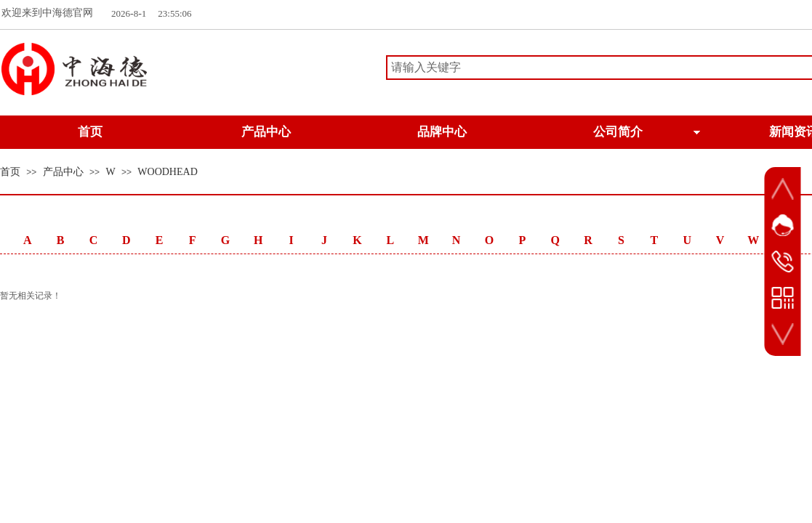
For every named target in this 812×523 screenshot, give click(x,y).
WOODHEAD (167, 172)
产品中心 (63, 172)
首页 (10, 172)
